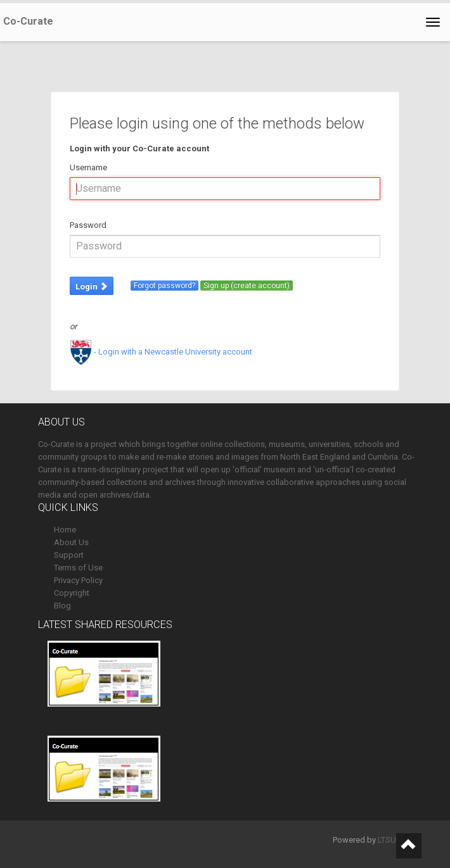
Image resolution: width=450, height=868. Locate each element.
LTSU (387, 840)
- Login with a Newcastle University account (161, 352)
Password (88, 225)
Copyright (72, 593)
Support (69, 555)
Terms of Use (78, 568)
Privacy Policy (78, 580)
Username (88, 167)
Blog (62, 606)
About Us (71, 542)
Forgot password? (164, 286)
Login (92, 286)
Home (65, 530)
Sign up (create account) (247, 286)
